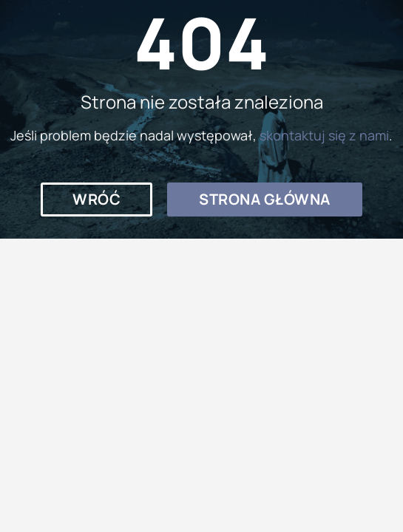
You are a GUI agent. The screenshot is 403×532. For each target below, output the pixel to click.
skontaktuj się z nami (324, 135)
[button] (96, 199)
